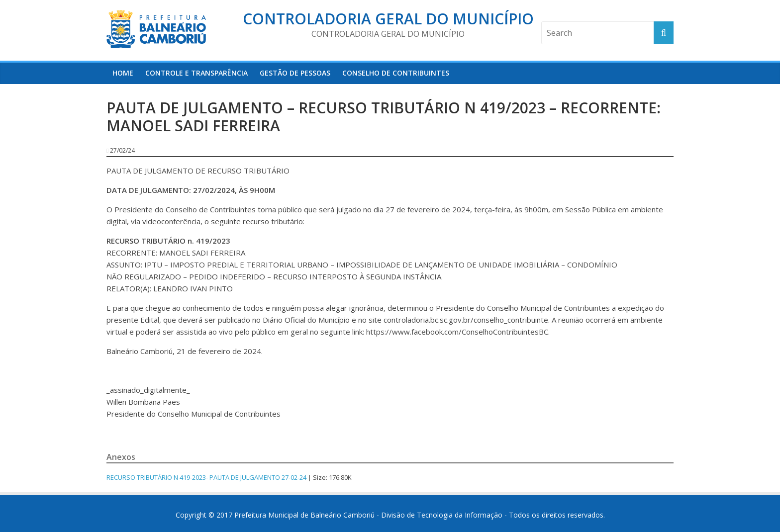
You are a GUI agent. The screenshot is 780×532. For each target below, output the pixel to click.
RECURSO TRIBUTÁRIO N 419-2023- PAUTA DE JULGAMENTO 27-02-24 (206, 477)
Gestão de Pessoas (295, 73)
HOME (123, 73)
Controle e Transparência (196, 73)
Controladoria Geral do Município (388, 19)
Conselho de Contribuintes (396, 73)
